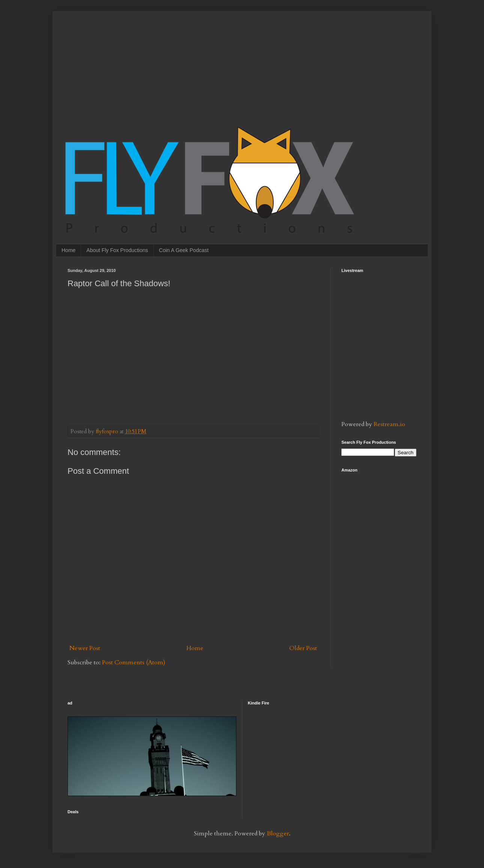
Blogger (278, 833)
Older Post (303, 648)
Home (68, 250)
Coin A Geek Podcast (184, 250)
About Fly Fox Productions (117, 250)
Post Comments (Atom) (134, 662)
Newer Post (85, 648)
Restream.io (389, 424)
